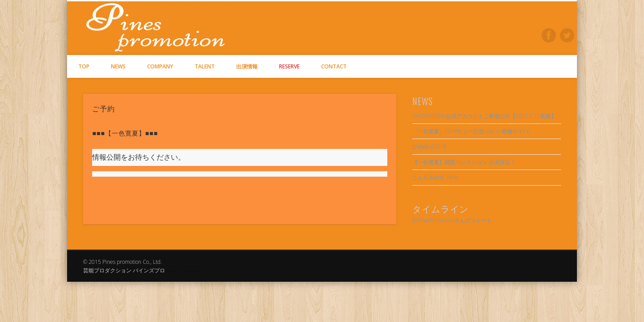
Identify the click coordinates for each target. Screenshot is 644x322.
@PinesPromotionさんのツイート (452, 220)
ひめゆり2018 (429, 146)
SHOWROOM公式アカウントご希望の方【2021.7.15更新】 (484, 116)
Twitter (567, 35)
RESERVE (289, 66)
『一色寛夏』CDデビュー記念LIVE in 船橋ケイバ (470, 131)
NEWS (118, 66)
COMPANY (160, 66)
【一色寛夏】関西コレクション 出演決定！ (464, 162)
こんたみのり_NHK (435, 177)
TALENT (205, 66)
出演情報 (247, 66)
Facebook (549, 35)
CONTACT (334, 66)
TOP (84, 66)
